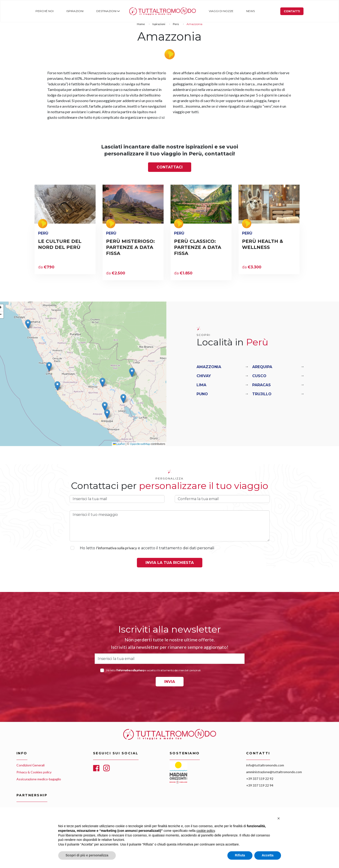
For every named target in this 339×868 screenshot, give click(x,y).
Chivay (204, 376)
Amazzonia (209, 367)
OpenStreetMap (140, 444)
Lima (201, 385)
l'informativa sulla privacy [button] (116, 548)
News (247, 11)
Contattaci (170, 167)
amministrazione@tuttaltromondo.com (274, 772)
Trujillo (262, 394)
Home (131, 11)
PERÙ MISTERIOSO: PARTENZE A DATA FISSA (130, 247)
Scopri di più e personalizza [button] (87, 855)
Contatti (293, 11)
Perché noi (44, 11)
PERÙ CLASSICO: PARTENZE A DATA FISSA (198, 247)
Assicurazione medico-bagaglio (39, 779)
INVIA (170, 682)
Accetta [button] (268, 855)
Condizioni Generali (31, 765)
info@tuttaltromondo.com (265, 765)
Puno (202, 394)
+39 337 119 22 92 (260, 779)
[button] (28, 324)
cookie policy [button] (205, 831)
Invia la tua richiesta (170, 563)
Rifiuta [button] (240, 855)
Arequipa (262, 367)
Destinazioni (105, 11)
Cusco (259, 376)
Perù (176, 24)
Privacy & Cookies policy (34, 772)
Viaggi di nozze (218, 11)
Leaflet (119, 444)
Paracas (262, 385)
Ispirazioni (74, 11)
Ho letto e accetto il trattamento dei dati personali (147, 548)
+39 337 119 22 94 (260, 785)
